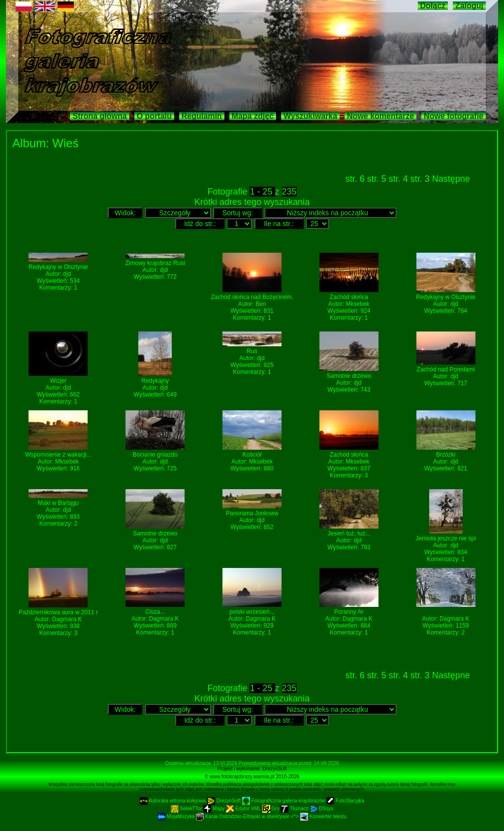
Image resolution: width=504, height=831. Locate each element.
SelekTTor (187, 809)
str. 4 (400, 179)
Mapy (215, 809)
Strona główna (99, 116)
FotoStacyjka (345, 801)
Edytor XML (244, 809)
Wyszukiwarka (310, 116)
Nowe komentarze (380, 116)
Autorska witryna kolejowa (173, 801)
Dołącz (433, 6)
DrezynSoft (274, 769)
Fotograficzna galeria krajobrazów (284, 801)
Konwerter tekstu (323, 816)
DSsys (322, 809)
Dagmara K (67, 619)
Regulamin (202, 116)
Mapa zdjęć (253, 116)
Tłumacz (295, 809)
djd (67, 274)
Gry (272, 809)
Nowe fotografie (454, 116)
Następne (451, 179)
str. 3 (421, 179)
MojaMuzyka (177, 816)
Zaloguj (469, 6)
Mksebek (357, 304)
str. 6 (356, 179)
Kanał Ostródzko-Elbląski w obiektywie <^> (248, 816)
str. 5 (378, 179)
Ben (261, 304)
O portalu (154, 116)
